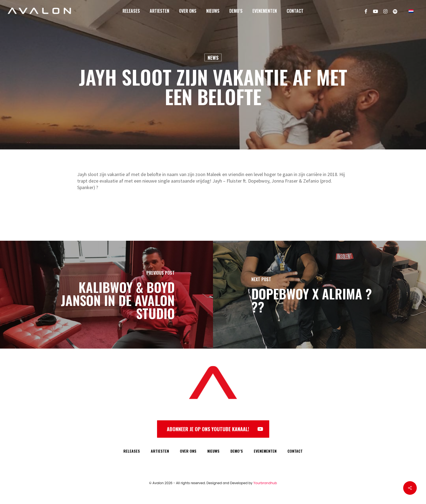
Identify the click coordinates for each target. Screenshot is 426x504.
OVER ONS (188, 451)
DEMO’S (237, 451)
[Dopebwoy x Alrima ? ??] (319, 295)
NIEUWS (213, 451)
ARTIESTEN (160, 451)
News (213, 58)
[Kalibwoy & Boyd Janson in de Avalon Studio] (106, 295)
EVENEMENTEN (265, 451)
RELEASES (132, 451)
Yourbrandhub (265, 483)
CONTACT (295, 451)
